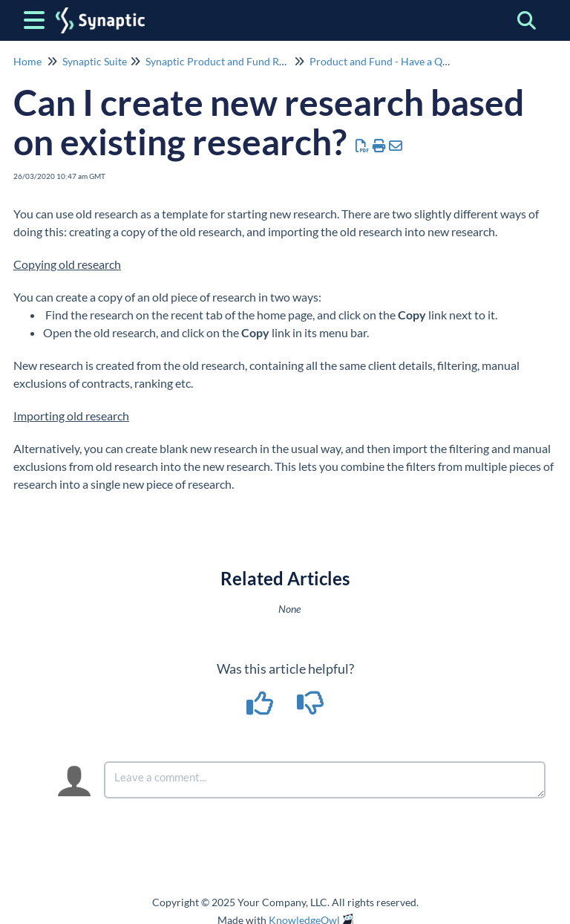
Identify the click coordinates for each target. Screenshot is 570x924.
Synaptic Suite (95, 61)
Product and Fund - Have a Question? (395, 61)
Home (27, 61)
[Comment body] (325, 780)
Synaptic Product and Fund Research (230, 61)
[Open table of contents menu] (37, 18)
